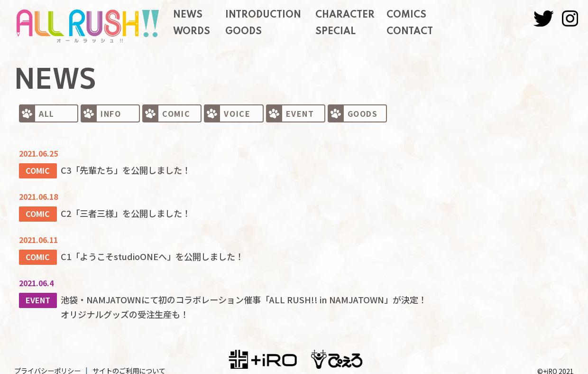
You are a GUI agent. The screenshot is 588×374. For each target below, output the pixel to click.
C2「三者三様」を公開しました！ (119, 210)
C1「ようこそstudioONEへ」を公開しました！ (142, 252)
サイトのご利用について (129, 362)
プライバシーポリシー (47, 362)
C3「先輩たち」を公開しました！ (119, 169)
